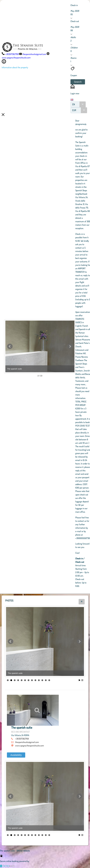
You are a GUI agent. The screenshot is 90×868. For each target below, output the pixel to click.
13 (49, 680)
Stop (82, 680)
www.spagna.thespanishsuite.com (30, 746)
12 (46, 680)
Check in (74, 5)
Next (70, 346)
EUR (74, 110)
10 (39, 680)
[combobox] (78, 104)
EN (74, 104)
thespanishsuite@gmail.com (27, 742)
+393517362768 (22, 739)
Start (80, 680)
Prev (10, 346)
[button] (78, 82)
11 (42, 680)
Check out (75, 21)
